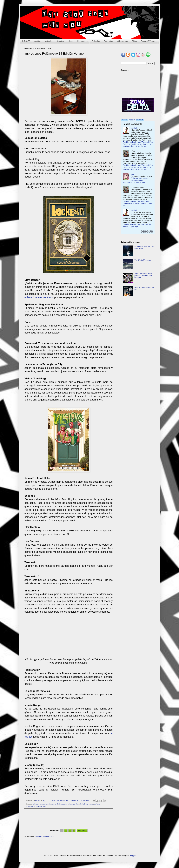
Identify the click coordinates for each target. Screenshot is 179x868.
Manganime (82, 41)
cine (50, 804)
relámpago (42, 806)
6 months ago (141, 146)
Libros (70, 41)
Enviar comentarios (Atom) (45, 836)
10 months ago (139, 182)
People (125, 120)
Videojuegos (122, 41)
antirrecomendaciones (40, 804)
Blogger (133, 856)
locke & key (84, 804)
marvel (91, 804)
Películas (96, 41)
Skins (134, 41)
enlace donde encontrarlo (39, 297)
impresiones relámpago (67, 804)
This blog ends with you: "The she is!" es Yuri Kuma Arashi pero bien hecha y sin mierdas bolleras (138, 144)
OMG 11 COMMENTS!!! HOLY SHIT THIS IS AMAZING (71, 801)
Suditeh (134, 128)
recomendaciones (32, 806)
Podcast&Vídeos (148, 41)
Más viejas (82, 830)
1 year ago (134, 226)
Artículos (49, 41)
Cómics (60, 41)
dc (58, 804)
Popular (140, 120)
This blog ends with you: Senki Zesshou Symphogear (136, 180)
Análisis (38, 41)
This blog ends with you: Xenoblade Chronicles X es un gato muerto (136, 202)
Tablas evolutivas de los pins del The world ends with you (143, 276)
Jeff (133, 174)
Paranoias (108, 41)
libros (78, 804)
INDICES (26, 41)
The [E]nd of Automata (143, 260)
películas (97, 804)
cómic (54, 804)
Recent (132, 120)
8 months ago (141, 169)
